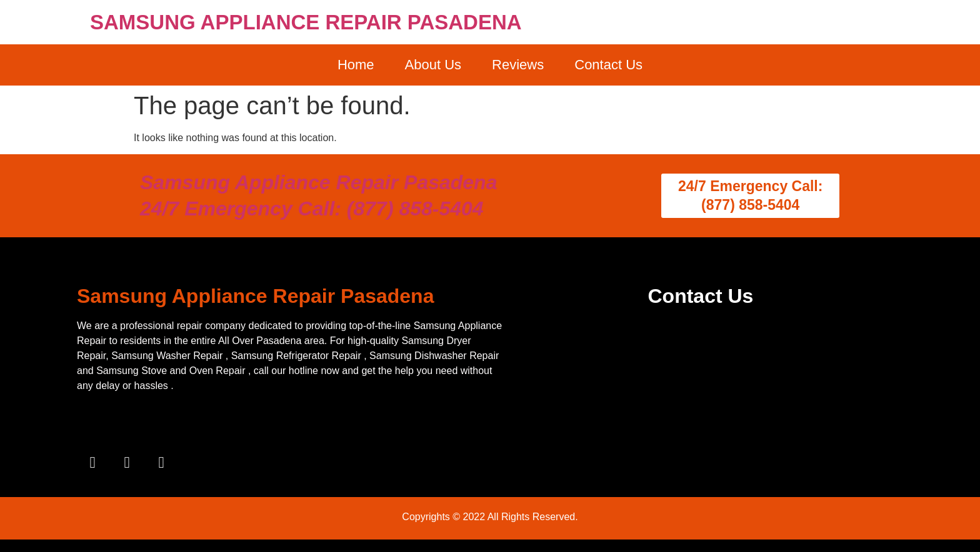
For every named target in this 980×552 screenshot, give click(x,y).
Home (356, 65)
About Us (433, 65)
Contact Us (608, 65)
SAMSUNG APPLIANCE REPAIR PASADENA (306, 22)
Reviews (518, 65)
